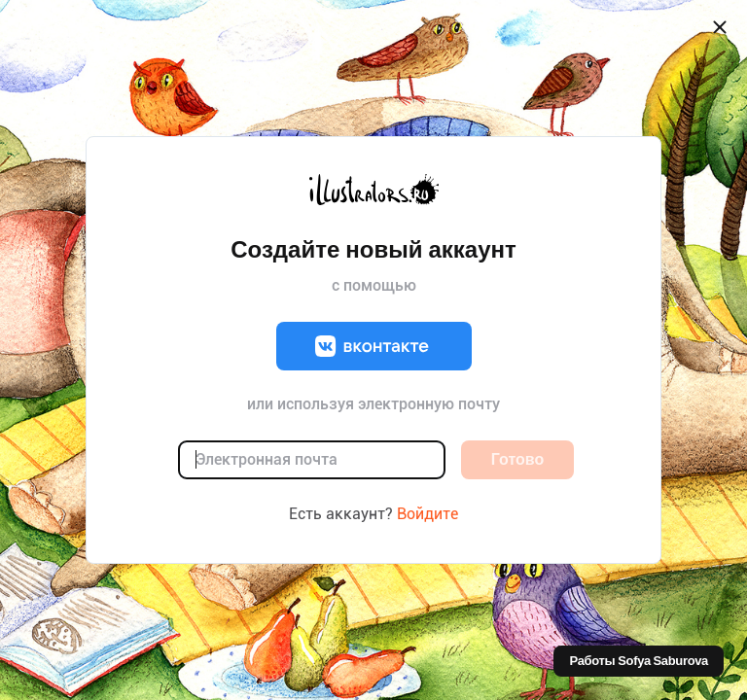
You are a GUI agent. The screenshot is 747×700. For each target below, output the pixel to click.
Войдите (427, 514)
